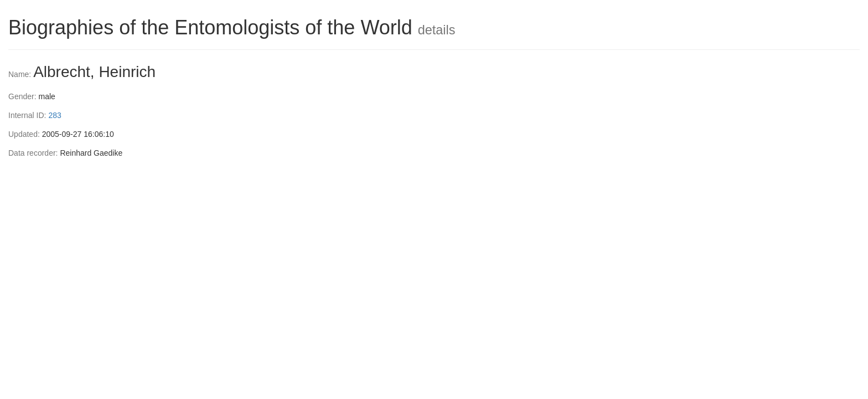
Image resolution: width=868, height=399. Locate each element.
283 (55, 115)
